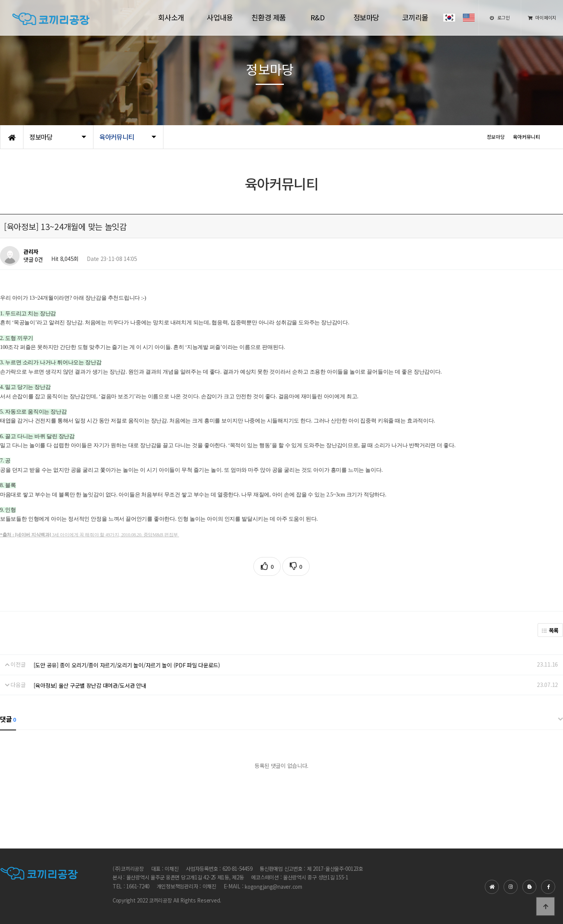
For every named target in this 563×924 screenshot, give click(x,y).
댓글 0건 (33, 260)
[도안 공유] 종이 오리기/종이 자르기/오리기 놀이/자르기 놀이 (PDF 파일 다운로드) (127, 665)
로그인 (500, 17)
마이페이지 (542, 17)
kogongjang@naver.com (273, 887)
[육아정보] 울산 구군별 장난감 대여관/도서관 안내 (90, 685)
